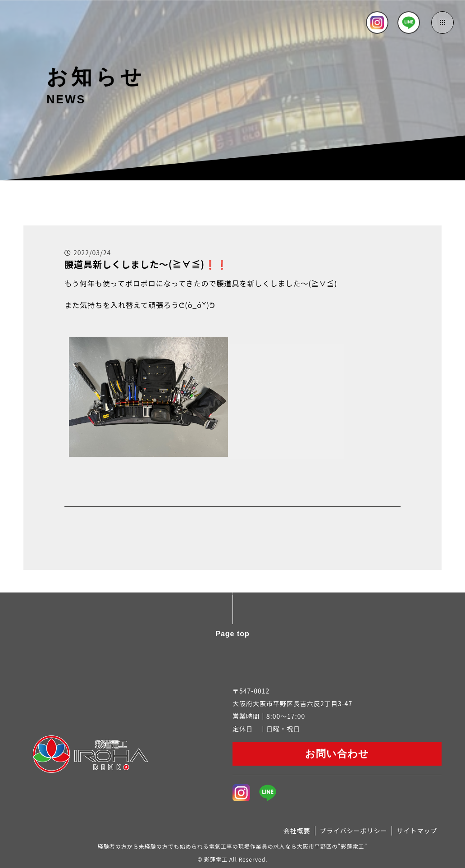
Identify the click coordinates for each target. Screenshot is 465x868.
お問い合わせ (337, 754)
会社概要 (297, 831)
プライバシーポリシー (354, 831)
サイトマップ (417, 831)
